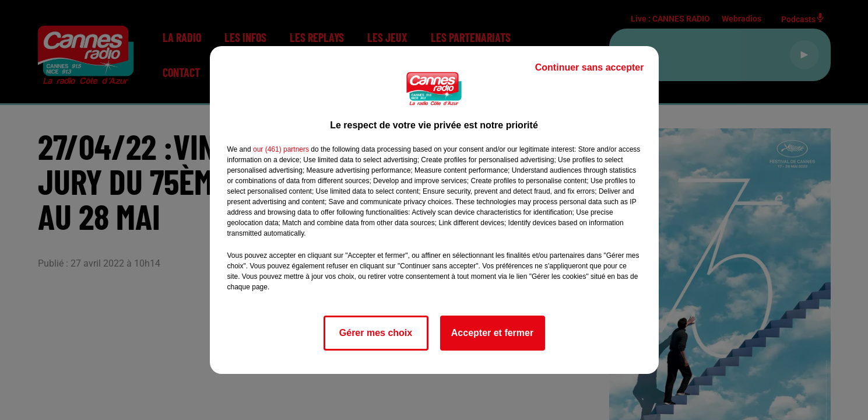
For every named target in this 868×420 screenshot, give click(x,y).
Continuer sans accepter (590, 67)
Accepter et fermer (492, 333)
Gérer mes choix (376, 333)
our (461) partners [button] (281, 149)
